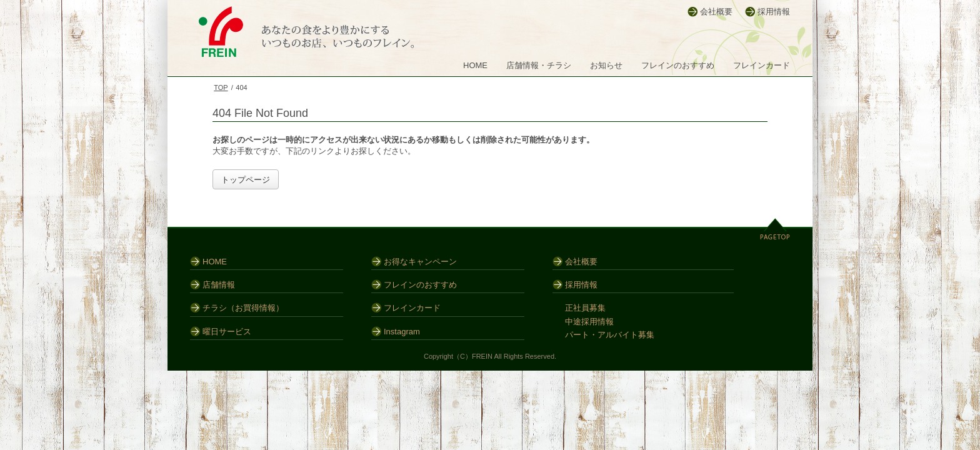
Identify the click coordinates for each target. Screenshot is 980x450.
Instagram (402, 332)
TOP (221, 87)
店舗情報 (219, 285)
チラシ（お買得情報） (243, 308)
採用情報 (774, 12)
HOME (475, 65)
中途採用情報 (589, 322)
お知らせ (606, 65)
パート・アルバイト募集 (610, 335)
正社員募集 (585, 308)
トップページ (246, 180)
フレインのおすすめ (678, 65)
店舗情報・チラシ (539, 65)
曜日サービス (227, 332)
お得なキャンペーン (420, 262)
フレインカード (762, 65)
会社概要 (716, 12)
